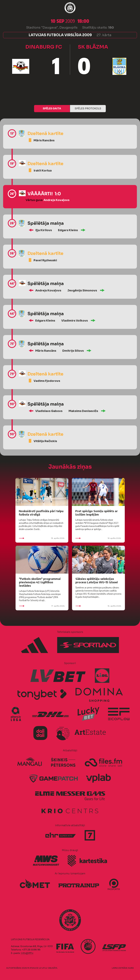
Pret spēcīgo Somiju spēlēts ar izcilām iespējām (97, 513)
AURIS (131, 968)
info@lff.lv (27, 953)
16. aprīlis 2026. (98, 606)
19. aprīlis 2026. (42, 538)
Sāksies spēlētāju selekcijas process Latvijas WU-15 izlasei (97, 580)
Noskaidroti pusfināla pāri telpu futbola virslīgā (41, 513)
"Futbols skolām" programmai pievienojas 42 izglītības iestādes (40, 582)
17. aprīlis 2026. (42, 606)
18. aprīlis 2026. (98, 538)
